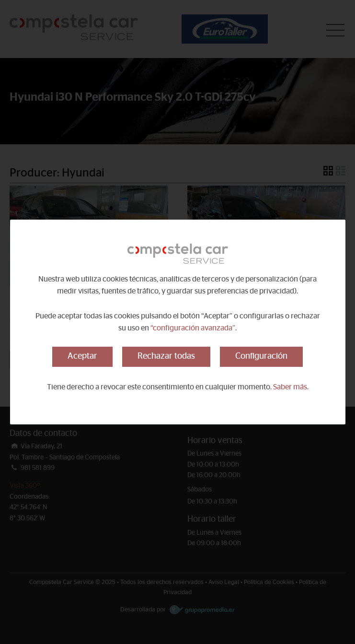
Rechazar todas (166, 356)
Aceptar (82, 356)
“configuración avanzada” (193, 328)
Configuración (261, 356)
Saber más (290, 387)
